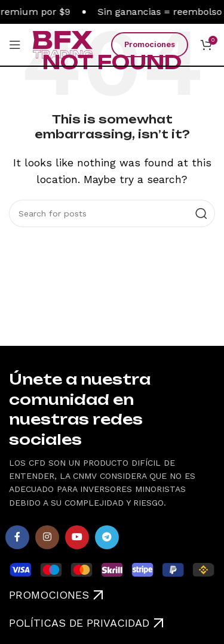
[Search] (112, 213)
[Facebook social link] (17, 537)
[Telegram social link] (107, 537)
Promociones (150, 44)
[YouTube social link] (77, 537)
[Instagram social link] (47, 537)
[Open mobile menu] (15, 45)
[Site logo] (63, 44)
